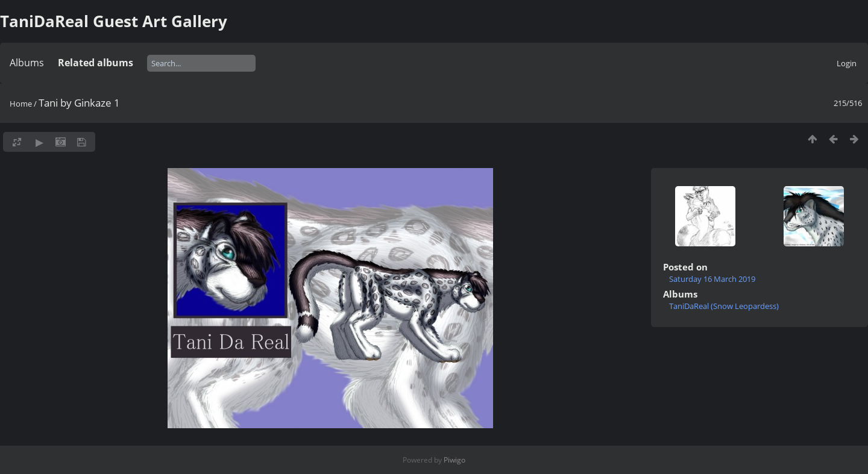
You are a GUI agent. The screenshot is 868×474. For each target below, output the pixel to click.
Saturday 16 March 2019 (712, 279)
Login (847, 63)
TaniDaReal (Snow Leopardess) (724, 306)
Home (21, 104)
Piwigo (454, 460)
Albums (27, 63)
